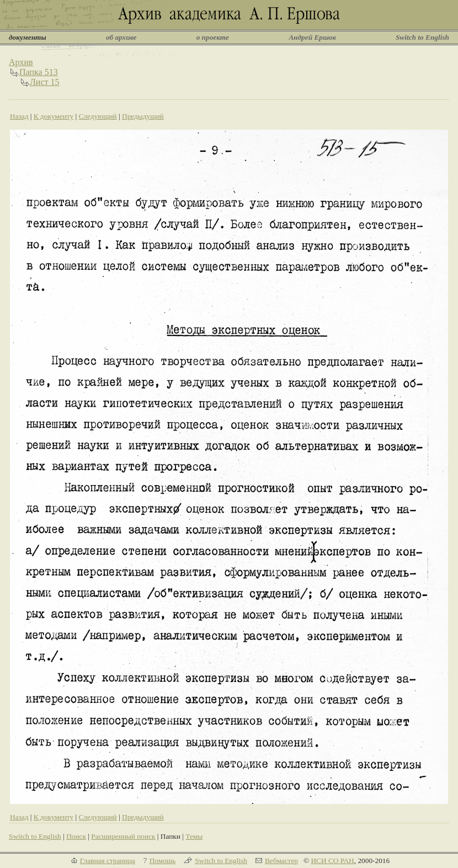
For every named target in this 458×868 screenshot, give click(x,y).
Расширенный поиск (123, 836)
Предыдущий (143, 116)
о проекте (213, 37)
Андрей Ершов (312, 37)
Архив (21, 62)
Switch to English (422, 37)
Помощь (163, 861)
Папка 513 (39, 72)
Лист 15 (45, 82)
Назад (19, 116)
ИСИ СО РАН (332, 861)
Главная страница (108, 861)
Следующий (97, 116)
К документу (54, 116)
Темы (194, 836)
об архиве (121, 37)
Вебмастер (281, 861)
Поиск (76, 836)
